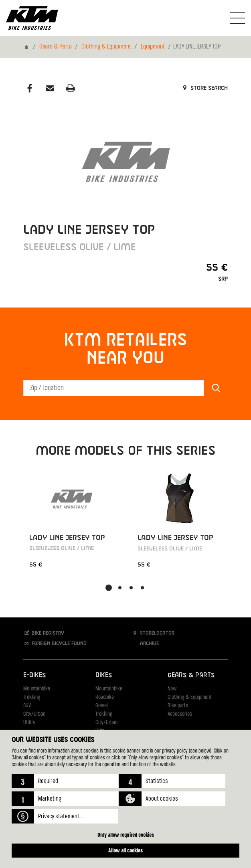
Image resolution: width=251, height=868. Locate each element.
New (172, 689)
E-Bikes (34, 675)
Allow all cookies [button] (125, 850)
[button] (65, 781)
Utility (29, 723)
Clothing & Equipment (106, 47)
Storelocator (153, 633)
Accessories (180, 714)
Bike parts (178, 706)
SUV (27, 706)
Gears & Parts (56, 47)
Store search (204, 88)
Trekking (32, 697)
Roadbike (105, 697)
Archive (145, 643)
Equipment (153, 47)
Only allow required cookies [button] (126, 835)
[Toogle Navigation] (237, 18)
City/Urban (34, 714)
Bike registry (44, 633)
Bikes (104, 675)
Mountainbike (37, 689)
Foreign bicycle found (55, 643)
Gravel (102, 706)
